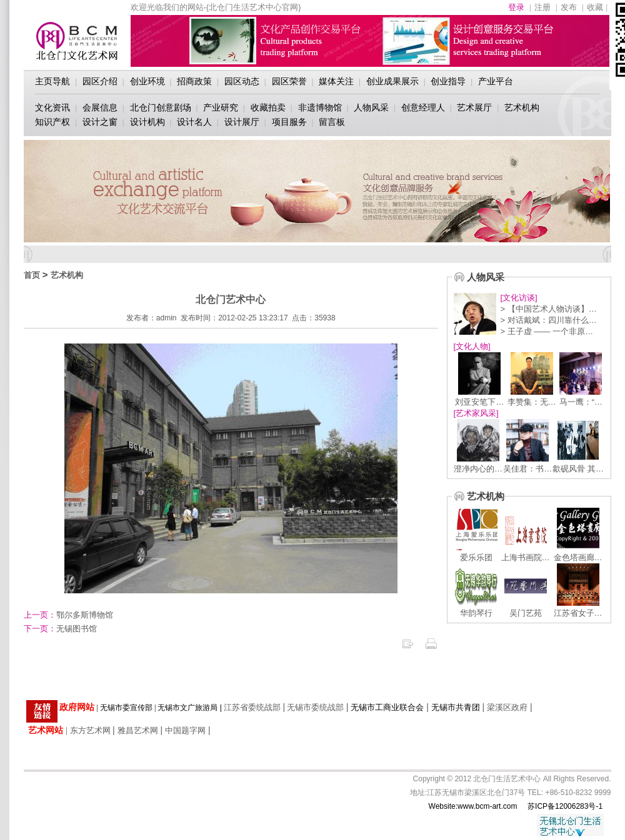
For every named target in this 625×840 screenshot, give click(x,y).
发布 (569, 7)
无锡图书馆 (60, 629)
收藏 (595, 7)
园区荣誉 (289, 81)
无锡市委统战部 (315, 707)
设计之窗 (100, 122)
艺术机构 (522, 107)
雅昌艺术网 (138, 730)
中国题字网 (185, 730)
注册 (542, 7)
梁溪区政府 (507, 707)
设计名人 (194, 122)
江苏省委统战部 (252, 707)
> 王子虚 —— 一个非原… (547, 331)
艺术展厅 (474, 107)
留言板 (332, 122)
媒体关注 (336, 81)
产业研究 (221, 107)
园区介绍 (100, 81)
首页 (32, 275)
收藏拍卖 (268, 107)
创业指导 (448, 81)
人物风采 (371, 107)
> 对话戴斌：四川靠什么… (549, 320)
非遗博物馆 (320, 107)
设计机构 (147, 122)
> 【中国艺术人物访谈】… (549, 309)
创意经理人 (423, 107)
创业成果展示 (392, 81)
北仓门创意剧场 (161, 107)
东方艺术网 (90, 730)
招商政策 (194, 81)
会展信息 (100, 107)
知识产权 (52, 122)
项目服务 (289, 122)
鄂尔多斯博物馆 (68, 615)
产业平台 (496, 81)
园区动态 (242, 81)
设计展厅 (242, 122)
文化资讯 (52, 107)
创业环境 (147, 81)
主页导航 (52, 81)
